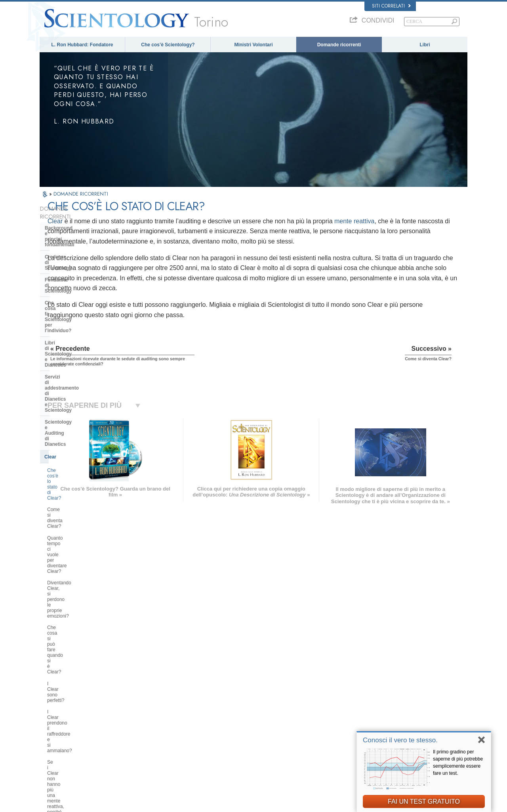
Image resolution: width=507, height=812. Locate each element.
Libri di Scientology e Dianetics (80, 280)
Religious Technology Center (77, 558)
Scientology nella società (73, 600)
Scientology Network (370, 686)
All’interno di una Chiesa (73, 493)
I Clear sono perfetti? (69, 415)
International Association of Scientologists (390, 725)
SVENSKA (142, 692)
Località (243, 740)
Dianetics (359, 679)
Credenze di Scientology (72, 238)
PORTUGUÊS (145, 730)
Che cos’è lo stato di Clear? (76, 340)
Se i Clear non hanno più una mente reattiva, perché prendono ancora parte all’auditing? (81, 449)
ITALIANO (141, 723)
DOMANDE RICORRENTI (81, 194)
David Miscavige (366, 702)
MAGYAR (141, 677)
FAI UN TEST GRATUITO (424, 802)
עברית (51, 708)
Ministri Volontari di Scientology (380, 717)
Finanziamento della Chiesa (76, 588)
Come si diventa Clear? (72, 352)
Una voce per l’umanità (258, 686)
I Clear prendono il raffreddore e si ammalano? (83, 430)
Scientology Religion (370, 694)
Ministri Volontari (253, 45)
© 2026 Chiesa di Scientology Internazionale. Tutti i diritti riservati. (103, 804)
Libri (425, 45)
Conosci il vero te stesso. (400, 740)
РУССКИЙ (54, 725)
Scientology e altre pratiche (76, 522)
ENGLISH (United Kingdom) (71, 685)
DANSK (51, 692)
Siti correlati (391, 6)
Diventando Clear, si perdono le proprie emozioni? (80, 384)
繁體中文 (52, 732)
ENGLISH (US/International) (71, 677)
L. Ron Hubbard (251, 671)
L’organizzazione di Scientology (81, 534)
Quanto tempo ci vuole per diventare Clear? (75, 367)
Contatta (244, 732)
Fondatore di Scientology (73, 250)
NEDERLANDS (58, 740)
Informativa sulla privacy (320, 804)
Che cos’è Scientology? (168, 45)
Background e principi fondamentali (70, 223)
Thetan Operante (64, 469)
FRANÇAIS (55, 700)
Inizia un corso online (371, 709)
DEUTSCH (54, 747)
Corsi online (247, 717)
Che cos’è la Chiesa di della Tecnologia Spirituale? (76, 573)
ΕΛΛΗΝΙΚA (143, 715)
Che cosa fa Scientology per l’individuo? (77, 264)
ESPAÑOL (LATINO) (151, 700)
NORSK (139, 685)
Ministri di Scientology (70, 481)
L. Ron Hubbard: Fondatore (82, 45)
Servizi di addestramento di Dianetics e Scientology (76, 294)
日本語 (50, 717)
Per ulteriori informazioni (259, 725)
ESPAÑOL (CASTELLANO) (158, 707)
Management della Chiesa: (75, 546)
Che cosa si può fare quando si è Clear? (82, 401)
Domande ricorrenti (339, 45)
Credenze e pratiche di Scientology (269, 679)
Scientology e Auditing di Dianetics (73, 312)
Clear (142, 221)
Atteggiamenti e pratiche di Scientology (75, 508)
